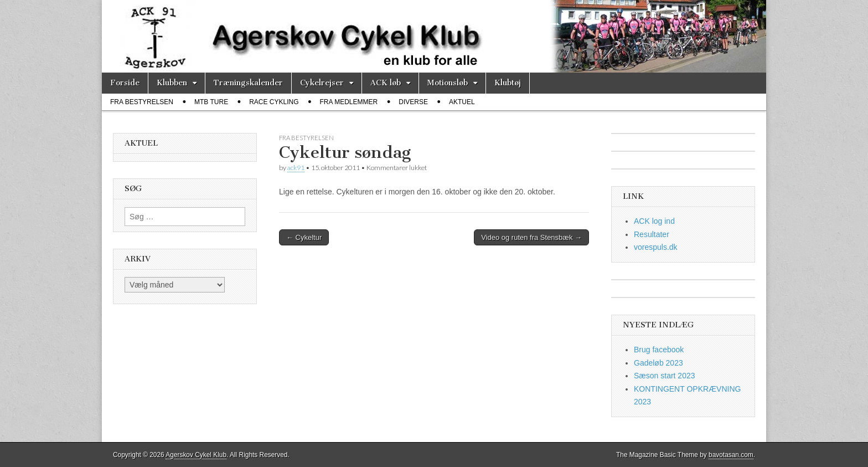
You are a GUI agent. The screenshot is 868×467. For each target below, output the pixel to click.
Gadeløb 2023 (658, 363)
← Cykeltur (304, 237)
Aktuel (462, 102)
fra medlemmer (349, 102)
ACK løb (386, 83)
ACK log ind (654, 221)
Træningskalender (248, 83)
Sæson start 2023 (665, 376)
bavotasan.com (731, 455)
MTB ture (211, 102)
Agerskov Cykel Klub (196, 455)
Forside (125, 83)
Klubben (172, 83)
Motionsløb (448, 83)
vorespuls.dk (656, 247)
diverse (413, 102)
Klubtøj (508, 83)
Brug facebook (659, 350)
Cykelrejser (322, 83)
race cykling (274, 102)
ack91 (296, 168)
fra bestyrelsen (142, 102)
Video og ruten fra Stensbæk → (531, 237)
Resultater (652, 234)
